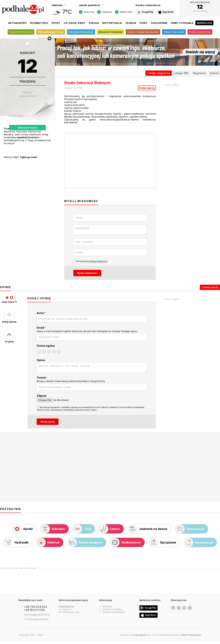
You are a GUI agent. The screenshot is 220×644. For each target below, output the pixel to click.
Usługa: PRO (181, 73)
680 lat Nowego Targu (51, 32)
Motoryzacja (112, 23)
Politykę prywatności (97, 262)
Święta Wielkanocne (21, 32)
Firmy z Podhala (182, 23)
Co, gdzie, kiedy (75, 23)
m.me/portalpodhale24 (36, 621)
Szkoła (94, 23)
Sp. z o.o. (145, 637)
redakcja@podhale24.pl (37, 617)
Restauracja (190, 531)
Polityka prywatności (114, 614)
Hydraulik (16, 545)
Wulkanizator (126, 545)
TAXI (82, 531)
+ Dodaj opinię (210, 288)
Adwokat (53, 531)
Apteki (22, 531)
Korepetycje (199, 545)
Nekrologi (204, 23)
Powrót (214, 73)
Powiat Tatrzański (174, 32)
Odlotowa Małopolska (81, 32)
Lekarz (110, 531)
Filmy (143, 23)
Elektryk (48, 545)
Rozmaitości (39, 23)
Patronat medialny (112, 612)
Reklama (107, 609)
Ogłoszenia (159, 23)
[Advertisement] (192, 110)
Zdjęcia (131, 23)
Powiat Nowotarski (200, 32)
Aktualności (17, 23)
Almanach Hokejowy (110, 32)
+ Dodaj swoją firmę (159, 73)
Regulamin (199, 73)
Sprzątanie (163, 545)
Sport (56, 23)
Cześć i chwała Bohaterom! (143, 32)
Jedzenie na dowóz (148, 531)
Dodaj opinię (147, 88)
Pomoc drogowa (85, 545)
